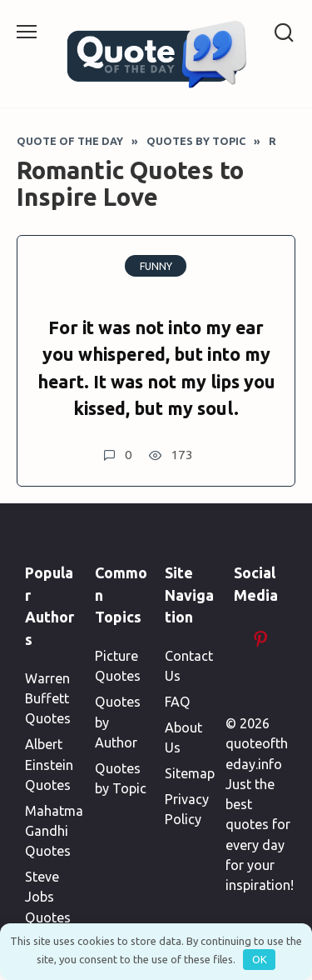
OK (260, 959)
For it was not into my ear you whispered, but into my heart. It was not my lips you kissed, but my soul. (156, 368)
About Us (183, 737)
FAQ (178, 702)
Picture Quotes (118, 666)
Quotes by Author (118, 722)
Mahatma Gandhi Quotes (54, 831)
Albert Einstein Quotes (49, 765)
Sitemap (190, 773)
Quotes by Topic (121, 778)
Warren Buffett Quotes (48, 699)
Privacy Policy (187, 809)
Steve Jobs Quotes (48, 897)
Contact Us (189, 666)
